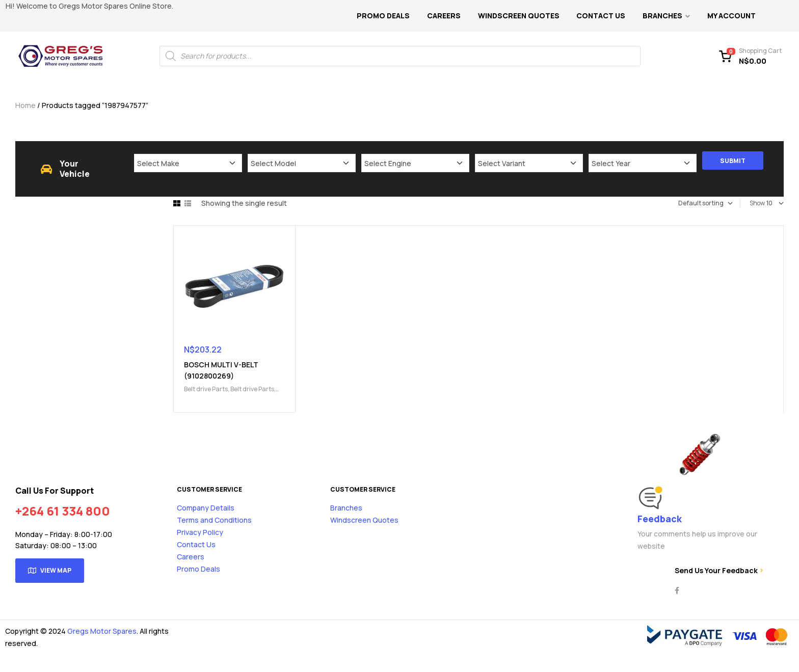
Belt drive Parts (206, 389)
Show (757, 203)
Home (25, 105)
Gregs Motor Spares (102, 631)
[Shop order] (693, 203)
